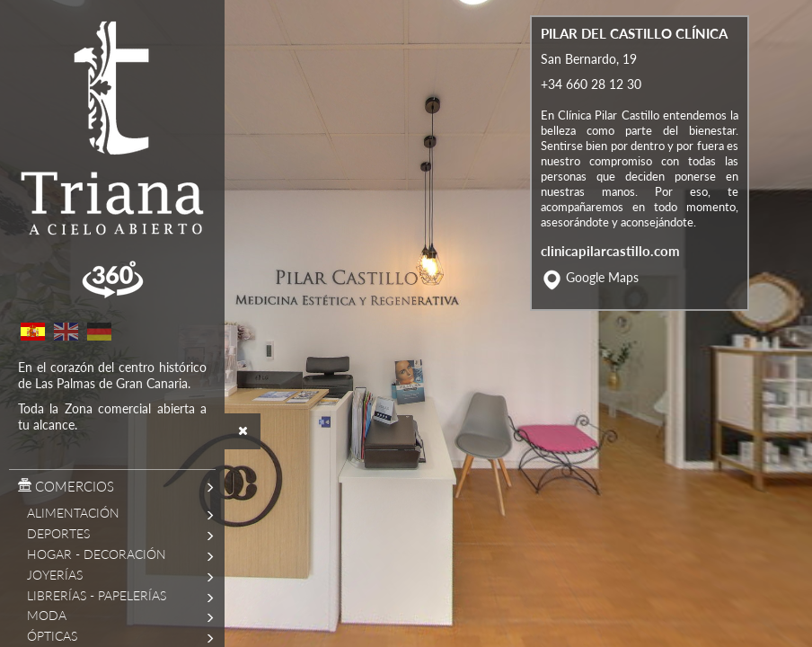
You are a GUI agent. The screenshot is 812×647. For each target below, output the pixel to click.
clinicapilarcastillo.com (610, 280)
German (99, 332)
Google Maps (602, 308)
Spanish (32, 332)
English (66, 332)
